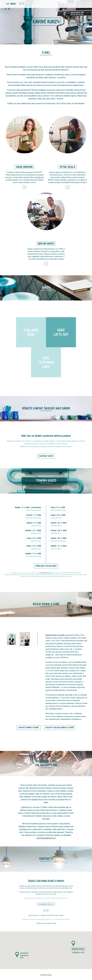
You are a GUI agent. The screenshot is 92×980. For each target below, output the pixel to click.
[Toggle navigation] (4, 4)
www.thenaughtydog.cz (46, 838)
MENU (11, 4)
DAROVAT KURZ (46, 456)
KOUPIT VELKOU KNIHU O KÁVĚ (60, 728)
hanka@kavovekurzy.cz (46, 573)
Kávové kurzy (46, 22)
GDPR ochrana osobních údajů (46, 923)
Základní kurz (36, 533)
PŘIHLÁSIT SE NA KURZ (46, 566)
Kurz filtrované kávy (33, 510)
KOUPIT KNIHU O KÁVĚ (29, 728)
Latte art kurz (36, 526)
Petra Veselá (48, 975)
